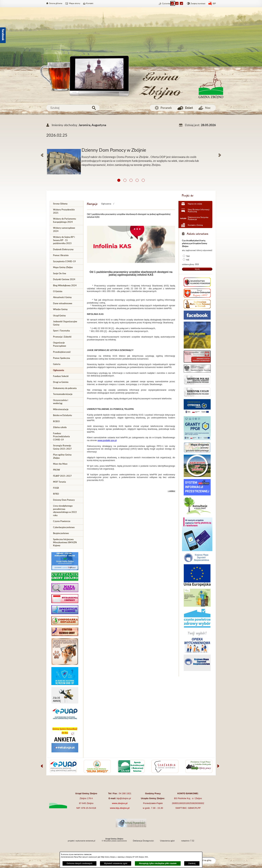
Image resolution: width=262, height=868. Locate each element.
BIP (214, 4)
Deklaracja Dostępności (143, 841)
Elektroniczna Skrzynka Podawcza (198, 218)
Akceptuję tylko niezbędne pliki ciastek (158, 863)
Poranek (166, 108)
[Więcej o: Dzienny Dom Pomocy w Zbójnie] (131, 145)
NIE (188, 260)
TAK (188, 256)
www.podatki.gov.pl (107, 440)
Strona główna (56, 3)
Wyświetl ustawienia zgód (116, 863)
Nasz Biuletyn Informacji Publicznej (199, 211)
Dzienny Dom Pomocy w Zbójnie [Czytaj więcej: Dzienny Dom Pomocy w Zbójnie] (114, 150)
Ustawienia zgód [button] (167, 841)
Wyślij (197, 269)
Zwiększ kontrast (198, 4)
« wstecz (171, 491)
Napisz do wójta (195, 204)
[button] (42, 155)
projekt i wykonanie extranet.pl (82, 841)
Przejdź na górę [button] (204, 860)
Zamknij (192, 863)
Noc (208, 108)
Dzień (189, 108)
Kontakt (90, 3)
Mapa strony (75, 3)
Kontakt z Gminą (195, 225)
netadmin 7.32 (188, 841)
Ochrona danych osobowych (79, 863)
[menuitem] (67, 204)
